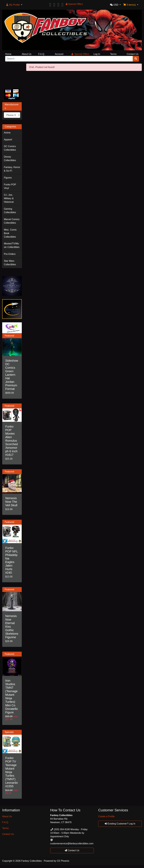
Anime (7, 133)
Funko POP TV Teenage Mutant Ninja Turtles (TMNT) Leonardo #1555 (12, 772)
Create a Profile (106, 816)
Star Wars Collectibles (10, 263)
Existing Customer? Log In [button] (120, 824)
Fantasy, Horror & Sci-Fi (12, 169)
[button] (14, 5)
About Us (27, 54)
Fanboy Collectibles (32, 861)
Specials (9, 732)
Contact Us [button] (72, 850)
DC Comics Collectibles (10, 148)
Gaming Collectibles (10, 211)
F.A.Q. (42, 54)
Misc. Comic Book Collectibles (10, 233)
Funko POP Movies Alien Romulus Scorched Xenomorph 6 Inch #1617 (12, 441)
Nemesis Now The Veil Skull (11, 502)
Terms (113, 54)
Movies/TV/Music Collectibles (12, 245)
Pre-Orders (10, 254)
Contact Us (132, 54)
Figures (8, 178)
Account (59, 54)
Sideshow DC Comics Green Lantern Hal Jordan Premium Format (12, 375)
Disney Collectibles (10, 159)
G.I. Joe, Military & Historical (9, 198)
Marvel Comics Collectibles (12, 221)
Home (8, 54)
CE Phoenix (63, 861)
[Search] (69, 59)
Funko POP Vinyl (10, 186)
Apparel (8, 140)
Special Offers (80, 54)
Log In (97, 54)
